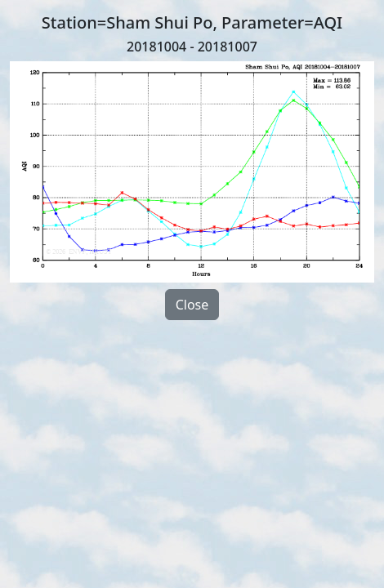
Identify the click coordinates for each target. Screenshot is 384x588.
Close (192, 305)
